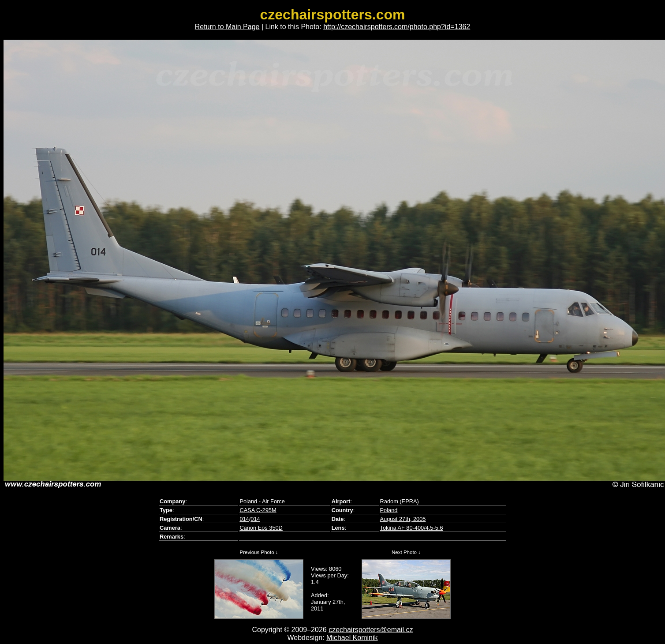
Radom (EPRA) (400, 501)
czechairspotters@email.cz (371, 630)
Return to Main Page (227, 27)
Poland (389, 510)
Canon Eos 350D (261, 528)
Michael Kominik (352, 638)
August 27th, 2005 (403, 519)
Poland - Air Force (262, 501)
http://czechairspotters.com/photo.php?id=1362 (397, 27)
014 (244, 519)
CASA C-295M (258, 510)
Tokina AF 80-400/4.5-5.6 (412, 528)
